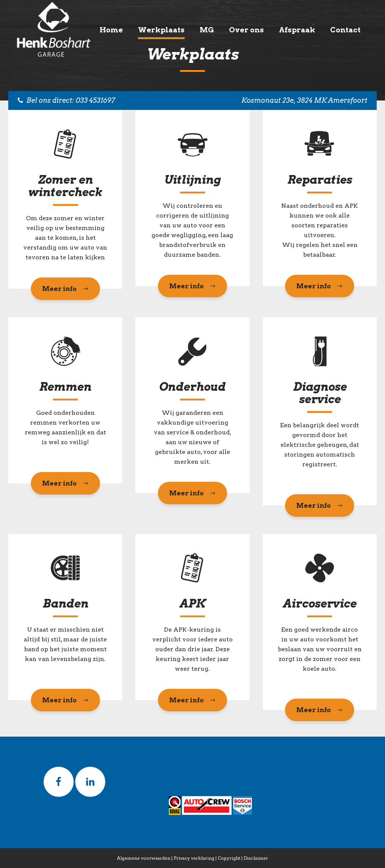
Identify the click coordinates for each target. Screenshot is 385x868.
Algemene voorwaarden (144, 858)
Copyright (229, 858)
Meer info (65, 289)
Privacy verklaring (194, 858)
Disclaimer (256, 858)
